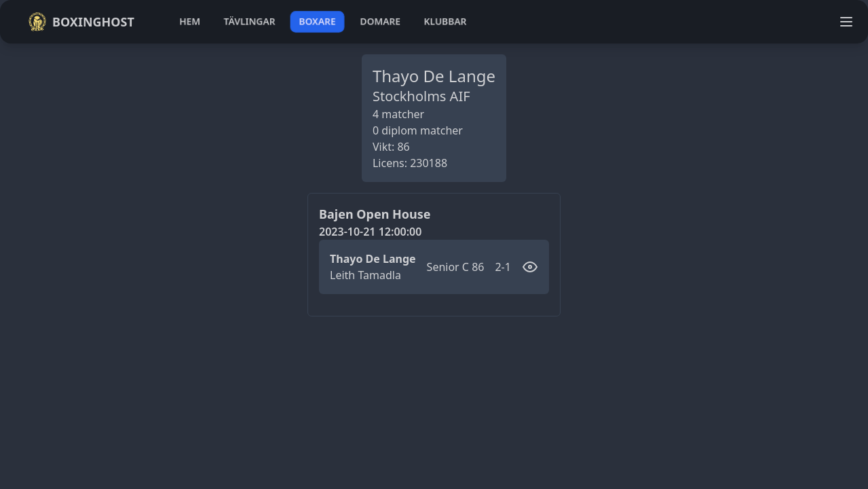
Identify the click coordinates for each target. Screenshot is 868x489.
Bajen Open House (375, 214)
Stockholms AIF (421, 96)
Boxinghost (81, 22)
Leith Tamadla (365, 275)
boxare (317, 21)
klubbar (445, 21)
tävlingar (249, 21)
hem (190, 21)
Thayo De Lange (373, 259)
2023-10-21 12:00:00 (370, 232)
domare (380, 21)
